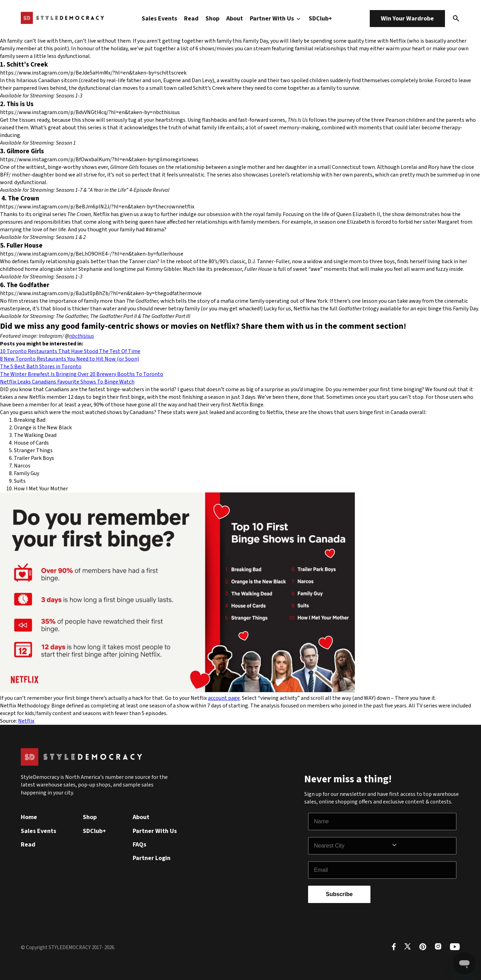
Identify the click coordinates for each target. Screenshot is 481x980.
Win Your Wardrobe (407, 19)
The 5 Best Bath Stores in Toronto (41, 367)
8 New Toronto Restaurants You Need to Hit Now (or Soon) (69, 359)
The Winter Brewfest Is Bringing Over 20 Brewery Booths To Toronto (82, 374)
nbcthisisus (82, 336)
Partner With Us (276, 19)
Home (29, 817)
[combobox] (352, 846)
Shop (212, 19)
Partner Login (152, 858)
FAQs (139, 845)
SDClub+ (320, 19)
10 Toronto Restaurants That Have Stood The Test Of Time (70, 351)
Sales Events (159, 19)
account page (224, 698)
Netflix (26, 721)
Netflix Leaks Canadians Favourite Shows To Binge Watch (67, 382)
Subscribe (339, 894)
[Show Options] (422, 846)
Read (191, 19)
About (235, 19)
